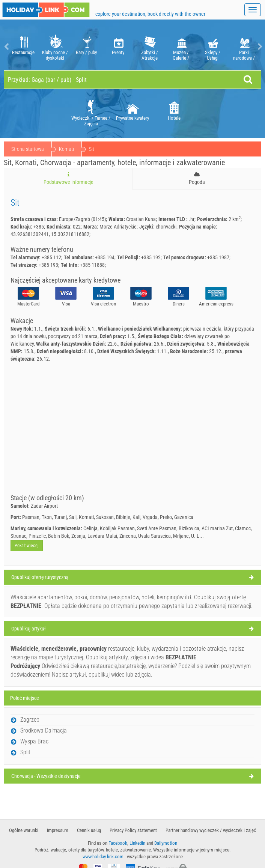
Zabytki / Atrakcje (150, 47)
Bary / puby (87, 47)
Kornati (103, 149)
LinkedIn (137, 843)
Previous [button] (6, 47)
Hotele (174, 110)
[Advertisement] (132, 438)
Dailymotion (166, 843)
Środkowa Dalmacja (44, 730)
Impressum (58, 830)
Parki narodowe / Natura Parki (244, 47)
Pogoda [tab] (197, 178)
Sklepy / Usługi (213, 47)
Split (25, 752)
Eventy (118, 47)
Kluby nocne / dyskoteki (55, 47)
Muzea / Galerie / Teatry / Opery (181, 47)
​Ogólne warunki (24, 830)
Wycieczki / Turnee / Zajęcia (91, 112)
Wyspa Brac (34, 741)
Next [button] (259, 47)
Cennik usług (89, 830)
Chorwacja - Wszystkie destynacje (46, 776)
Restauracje (23, 47)
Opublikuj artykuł (29, 629)
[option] (23, 47)
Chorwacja (70, 149)
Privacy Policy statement (133, 830)
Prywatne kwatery (132, 110)
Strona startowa (28, 149)
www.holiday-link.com (103, 857)
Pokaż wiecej (27, 546)
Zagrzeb (30, 720)
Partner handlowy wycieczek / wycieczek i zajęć (211, 830)
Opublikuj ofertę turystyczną (40, 577)
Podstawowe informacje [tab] (68, 178)
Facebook (118, 843)
